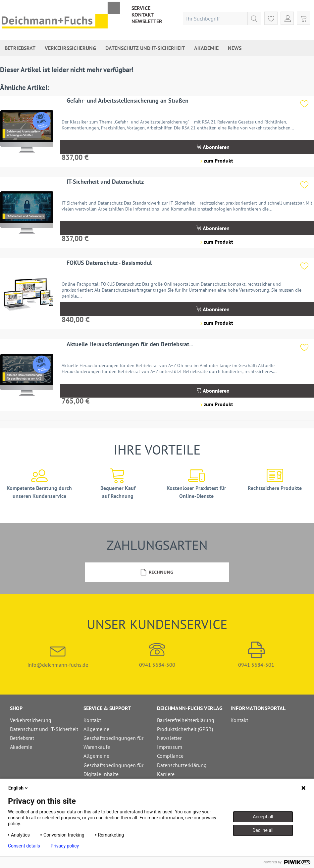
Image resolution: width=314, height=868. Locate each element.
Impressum (170, 747)
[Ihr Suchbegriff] (222, 19)
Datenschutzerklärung (182, 765)
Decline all (263, 830)
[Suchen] (254, 19)
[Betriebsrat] (20, 48)
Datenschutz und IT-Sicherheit (44, 729)
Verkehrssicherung (31, 720)
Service (141, 8)
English (19, 788)
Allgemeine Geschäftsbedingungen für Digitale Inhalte (113, 765)
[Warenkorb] (303, 18)
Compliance (170, 756)
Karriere (166, 774)
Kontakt (143, 15)
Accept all (263, 817)
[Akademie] (206, 48)
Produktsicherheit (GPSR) (185, 729)
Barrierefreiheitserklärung (186, 720)
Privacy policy (65, 846)
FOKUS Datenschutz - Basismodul (109, 263)
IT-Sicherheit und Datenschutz (105, 182)
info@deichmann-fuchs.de (58, 655)
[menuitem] (141, 8)
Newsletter (147, 21)
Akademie (21, 747)
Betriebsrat (22, 738)
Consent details (24, 846)
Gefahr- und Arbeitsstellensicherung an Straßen (128, 100)
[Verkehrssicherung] (70, 48)
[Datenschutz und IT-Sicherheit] (145, 48)
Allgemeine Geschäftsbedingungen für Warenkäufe (113, 738)
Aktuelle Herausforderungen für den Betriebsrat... (130, 344)
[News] (235, 48)
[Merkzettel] (271, 18)
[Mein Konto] (287, 18)
